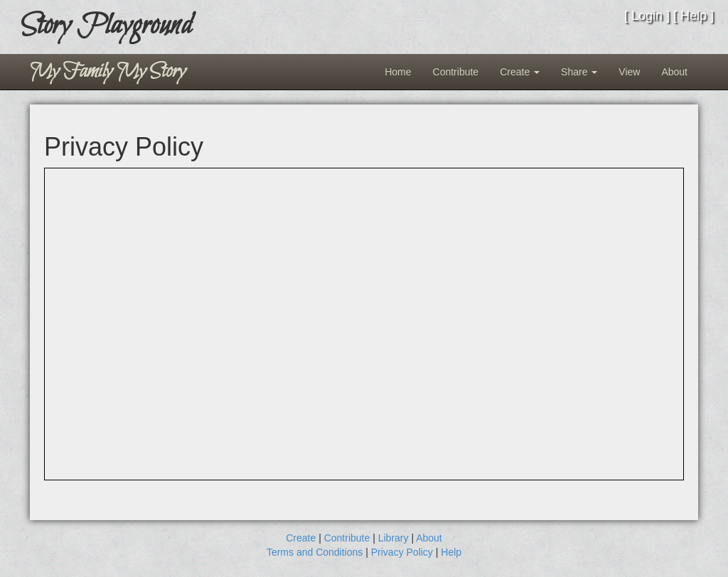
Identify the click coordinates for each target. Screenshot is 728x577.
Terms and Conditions (315, 552)
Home (398, 72)
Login (647, 16)
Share (579, 72)
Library (394, 538)
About (674, 72)
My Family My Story (108, 72)
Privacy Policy (402, 552)
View (629, 72)
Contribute (456, 72)
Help (694, 16)
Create (520, 72)
